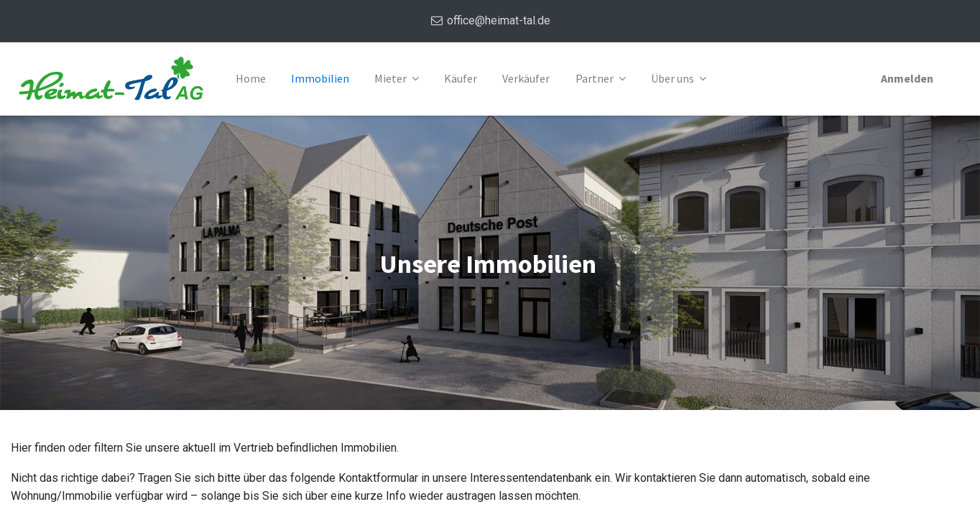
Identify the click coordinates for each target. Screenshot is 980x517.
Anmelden (906, 78)
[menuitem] (251, 79)
